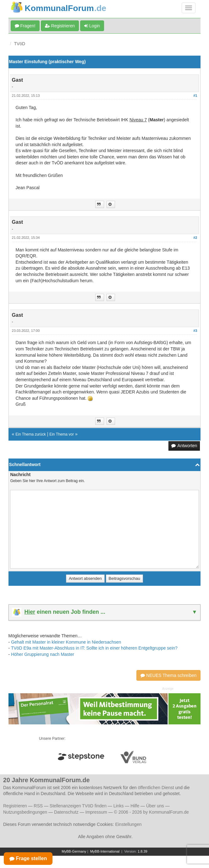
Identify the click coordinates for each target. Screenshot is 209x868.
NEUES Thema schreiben (168, 675)
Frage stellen (28, 858)
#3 (195, 331)
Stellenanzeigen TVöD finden (78, 806)
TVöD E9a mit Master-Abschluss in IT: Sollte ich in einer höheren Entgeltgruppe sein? (94, 648)
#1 (195, 96)
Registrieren (60, 26)
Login (92, 26)
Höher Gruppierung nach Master (43, 654)
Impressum (96, 812)
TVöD (19, 44)
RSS (38, 806)
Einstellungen (128, 824)
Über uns (155, 806)
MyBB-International (105, 851)
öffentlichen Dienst (156, 788)
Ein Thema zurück (31, 434)
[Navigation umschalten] (189, 8)
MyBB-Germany (74, 851)
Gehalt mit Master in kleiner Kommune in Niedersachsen (66, 642)
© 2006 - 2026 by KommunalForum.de (151, 812)
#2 (195, 238)
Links (119, 806)
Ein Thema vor (62, 434)
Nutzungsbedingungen (25, 812)
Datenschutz (66, 812)
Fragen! (25, 26)
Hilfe (135, 806)
